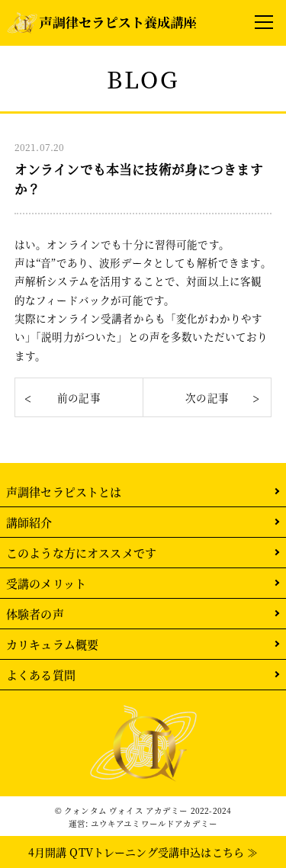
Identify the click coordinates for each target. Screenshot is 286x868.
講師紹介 (29, 522)
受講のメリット (46, 583)
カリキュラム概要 (52, 644)
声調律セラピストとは (64, 492)
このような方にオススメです (81, 553)
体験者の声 (35, 614)
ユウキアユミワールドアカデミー (154, 823)
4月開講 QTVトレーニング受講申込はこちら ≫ (143, 852)
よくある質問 (41, 675)
